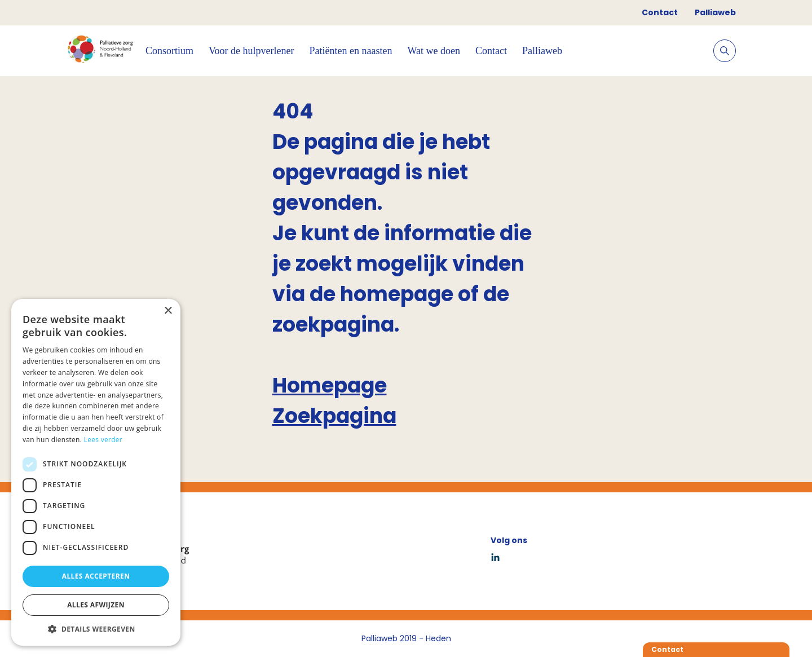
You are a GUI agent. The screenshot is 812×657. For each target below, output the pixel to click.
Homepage (330, 385)
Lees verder (103, 440)
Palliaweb (715, 12)
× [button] (168, 311)
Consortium (169, 51)
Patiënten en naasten (351, 51)
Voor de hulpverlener (251, 51)
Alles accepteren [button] (96, 576)
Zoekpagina (334, 416)
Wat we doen (434, 51)
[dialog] (96, 472)
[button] (96, 629)
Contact (660, 12)
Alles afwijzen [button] (96, 605)
